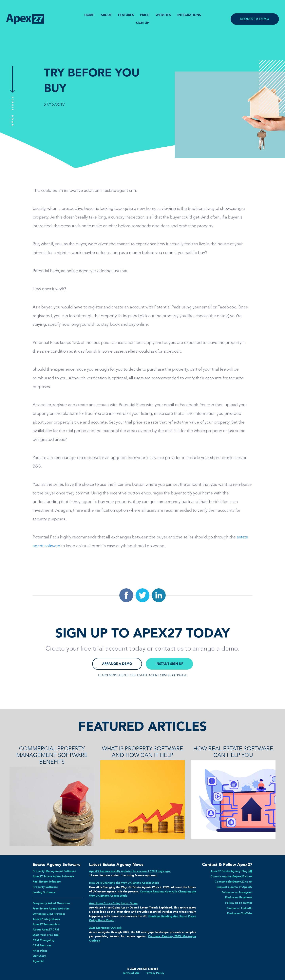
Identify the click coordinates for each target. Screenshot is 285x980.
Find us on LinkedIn (240, 908)
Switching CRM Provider (49, 914)
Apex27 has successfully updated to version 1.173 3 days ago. (130, 871)
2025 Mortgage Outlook (105, 928)
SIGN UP (142, 23)
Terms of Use (131, 973)
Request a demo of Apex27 (234, 887)
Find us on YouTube (240, 913)
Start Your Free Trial (46, 935)
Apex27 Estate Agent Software (53, 876)
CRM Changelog (43, 940)
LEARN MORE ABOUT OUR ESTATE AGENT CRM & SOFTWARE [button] (143, 675)
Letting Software (44, 892)
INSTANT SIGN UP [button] (169, 664)
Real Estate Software (47, 882)
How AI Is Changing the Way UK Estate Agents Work (124, 883)
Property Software (45, 887)
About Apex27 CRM (46, 929)
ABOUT (106, 15)
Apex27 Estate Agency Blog (229, 871)
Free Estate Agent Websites (51, 908)
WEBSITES (163, 15)
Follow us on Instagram (237, 892)
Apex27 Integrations (46, 919)
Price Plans (40, 951)
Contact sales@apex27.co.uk (234, 882)
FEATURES (126, 15)
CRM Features (42, 945)
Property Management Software (54, 871)
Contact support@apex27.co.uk (231, 876)
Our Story (39, 956)
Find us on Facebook (239, 897)
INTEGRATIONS (189, 15)
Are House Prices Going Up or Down (113, 903)
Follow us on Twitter (239, 903)
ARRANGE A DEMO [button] (117, 664)
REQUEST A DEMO (255, 19)
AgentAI (38, 961)
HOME (89, 15)
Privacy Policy (155, 973)
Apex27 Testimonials (46, 924)
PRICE (145, 15)
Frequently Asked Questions (51, 903)
